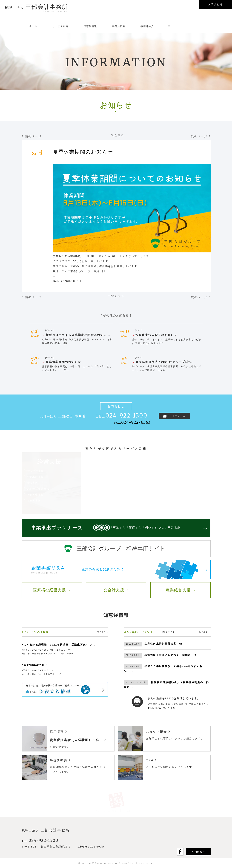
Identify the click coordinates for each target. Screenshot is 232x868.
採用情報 (57, 732)
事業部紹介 (147, 26)
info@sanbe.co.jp (90, 847)
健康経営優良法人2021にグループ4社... (165, 362)
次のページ (199, 136)
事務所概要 (119, 26)
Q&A (150, 760)
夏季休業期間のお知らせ (83, 152)
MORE (101, 632)
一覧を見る (116, 135)
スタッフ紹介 (156, 732)
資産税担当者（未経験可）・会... (76, 740)
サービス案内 (60, 26)
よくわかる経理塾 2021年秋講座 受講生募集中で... (59, 645)
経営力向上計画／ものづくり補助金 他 (170, 655)
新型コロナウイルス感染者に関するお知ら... (78, 335)
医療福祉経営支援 (50, 590)
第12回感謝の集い (36, 665)
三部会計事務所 (36, 5)
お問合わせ (198, 852)
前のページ (33, 136)
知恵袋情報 (90, 26)
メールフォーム (176, 416)
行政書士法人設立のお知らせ (156, 335)
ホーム (33, 26)
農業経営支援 (178, 590)
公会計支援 (114, 590)
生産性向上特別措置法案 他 (163, 644)
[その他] (50, 330)
